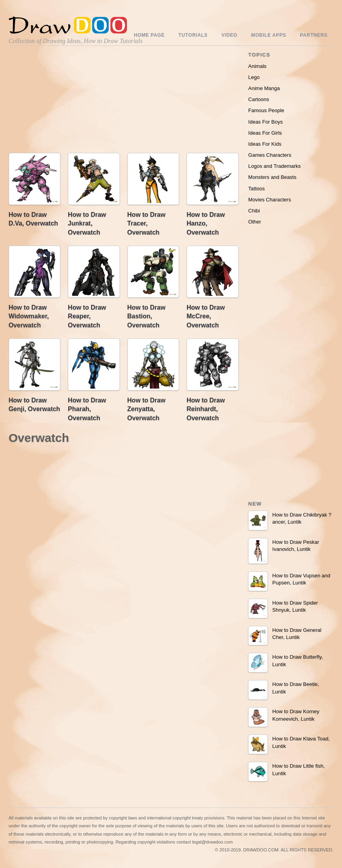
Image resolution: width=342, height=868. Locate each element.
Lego (254, 77)
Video (229, 35)
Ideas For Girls (265, 133)
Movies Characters (269, 200)
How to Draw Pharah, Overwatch (87, 409)
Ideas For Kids (265, 144)
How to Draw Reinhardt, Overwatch (206, 409)
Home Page (150, 35)
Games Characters (270, 155)
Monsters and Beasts (272, 177)
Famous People (266, 110)
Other (255, 222)
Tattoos (256, 189)
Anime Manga (264, 88)
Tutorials (193, 35)
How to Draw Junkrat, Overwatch (87, 224)
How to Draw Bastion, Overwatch (147, 316)
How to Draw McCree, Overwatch (206, 316)
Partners (314, 35)
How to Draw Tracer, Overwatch (147, 224)
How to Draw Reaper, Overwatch (87, 316)
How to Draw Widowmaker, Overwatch (29, 316)
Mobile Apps (269, 35)
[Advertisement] (123, 101)
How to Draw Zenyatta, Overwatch (147, 409)
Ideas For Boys (265, 122)
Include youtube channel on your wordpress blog (159, 859)
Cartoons (259, 99)
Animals (257, 66)
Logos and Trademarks (274, 166)
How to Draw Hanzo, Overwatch (206, 224)
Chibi (254, 211)
